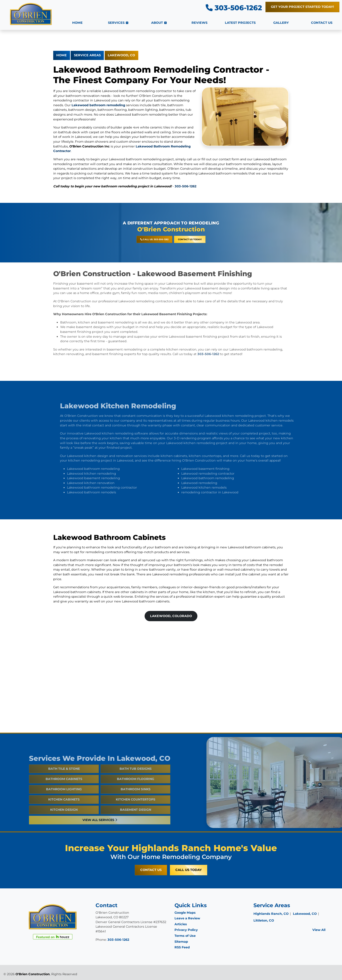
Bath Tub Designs (136, 776)
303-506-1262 (234, 8)
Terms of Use (185, 936)
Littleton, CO (264, 920)
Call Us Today (189, 870)
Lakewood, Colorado (171, 616)
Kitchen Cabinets (64, 806)
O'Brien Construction (33, 974)
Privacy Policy (186, 930)
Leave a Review (187, 918)
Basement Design (136, 817)
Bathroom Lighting (64, 796)
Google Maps (185, 913)
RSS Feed (182, 947)
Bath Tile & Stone (64, 776)
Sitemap (181, 942)
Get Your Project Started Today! (302, 7)
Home (62, 55)
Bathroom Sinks (136, 796)
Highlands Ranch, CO (271, 914)
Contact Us (151, 870)
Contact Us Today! (181, 236)
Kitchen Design (64, 817)
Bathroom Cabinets (64, 786)
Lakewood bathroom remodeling (98, 105)
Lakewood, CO (121, 55)
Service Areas (87, 55)
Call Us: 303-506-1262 (162, 236)
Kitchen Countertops (136, 806)
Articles (181, 924)
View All (319, 930)
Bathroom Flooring (136, 786)
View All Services (100, 827)
